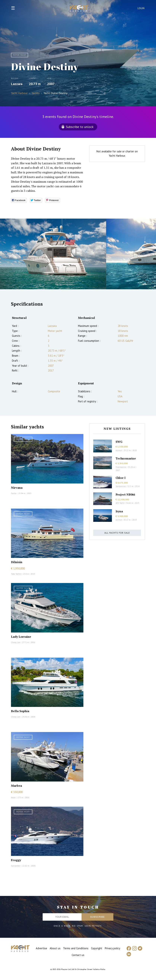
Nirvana (17, 488)
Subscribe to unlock (80, 127)
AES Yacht (120, 503)
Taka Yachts (16, 574)
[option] (53, 254)
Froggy (16, 860)
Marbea (16, 786)
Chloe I (121, 478)
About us (55, 948)
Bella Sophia (20, 711)
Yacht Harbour (79, 9)
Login (141, 8)
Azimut (119, 450)
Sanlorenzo (121, 486)
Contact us (78, 955)
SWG (119, 442)
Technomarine (126, 458)
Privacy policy (113, 948)
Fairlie (14, 493)
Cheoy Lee (16, 642)
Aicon (13, 798)
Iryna (119, 511)
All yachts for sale (117, 533)
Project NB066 (125, 494)
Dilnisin (17, 562)
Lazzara (17, 84)
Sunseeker (16, 866)
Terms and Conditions (76, 948)
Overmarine (121, 467)
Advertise (41, 948)
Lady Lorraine (21, 637)
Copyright (97, 948)
